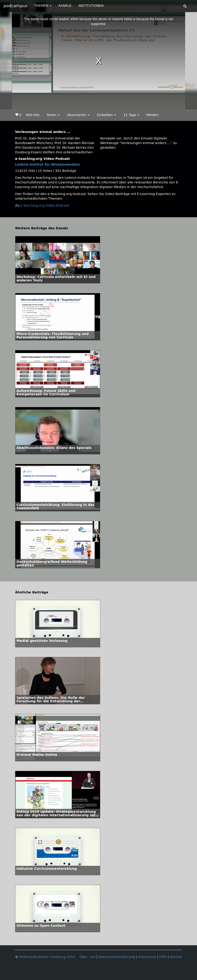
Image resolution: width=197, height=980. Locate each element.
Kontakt (176, 957)
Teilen (53, 115)
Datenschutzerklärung (117, 957)
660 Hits (33, 115)
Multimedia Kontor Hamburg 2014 (47, 957)
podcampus (15, 6)
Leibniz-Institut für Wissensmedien (47, 165)
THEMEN (43, 6)
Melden (152, 115)
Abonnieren (78, 115)
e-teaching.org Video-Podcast (45, 206)
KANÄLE (65, 6)
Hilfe (163, 957)
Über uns (87, 957)
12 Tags (131, 115)
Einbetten (107, 115)
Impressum (147, 957)
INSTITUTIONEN (91, 6)
